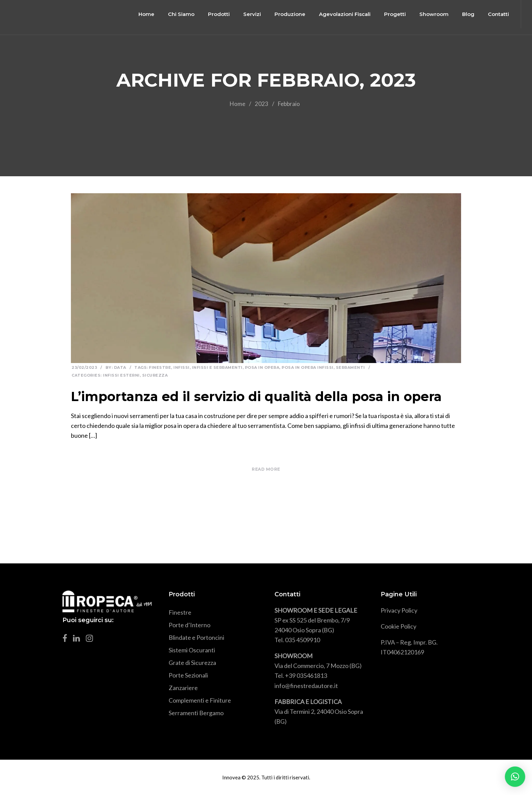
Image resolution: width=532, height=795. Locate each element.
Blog (464, 14)
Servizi (248, 14)
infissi (182, 367)
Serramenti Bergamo (196, 713)
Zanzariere (183, 688)
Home (142, 14)
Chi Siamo (177, 14)
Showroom (430, 14)
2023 (262, 104)
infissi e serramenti (217, 367)
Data (120, 367)
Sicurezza (155, 375)
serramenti (350, 367)
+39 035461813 (306, 675)
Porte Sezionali (188, 675)
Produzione (286, 14)
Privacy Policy (399, 610)
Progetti (391, 14)
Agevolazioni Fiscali (340, 14)
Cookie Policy (398, 626)
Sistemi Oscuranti (192, 650)
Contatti (494, 14)
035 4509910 (302, 640)
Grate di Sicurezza (192, 663)
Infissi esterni (121, 375)
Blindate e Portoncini (196, 637)
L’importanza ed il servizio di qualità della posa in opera (256, 396)
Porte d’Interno (189, 625)
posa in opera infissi (308, 367)
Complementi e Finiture (200, 700)
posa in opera (262, 367)
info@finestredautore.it (306, 686)
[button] (515, 777)
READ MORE (266, 469)
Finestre (160, 367)
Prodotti (214, 14)
